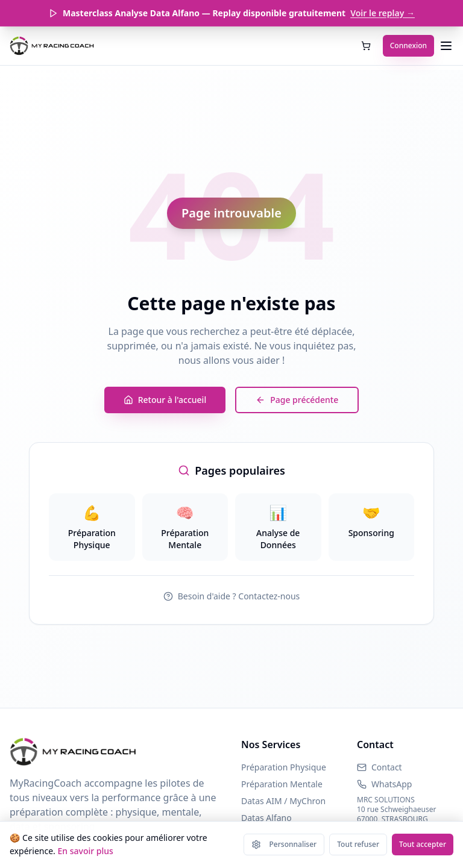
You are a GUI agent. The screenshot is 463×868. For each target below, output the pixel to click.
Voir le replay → (383, 13)
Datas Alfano (266, 818)
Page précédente (297, 400)
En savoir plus (85, 851)
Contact (387, 767)
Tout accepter (423, 844)
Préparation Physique (284, 767)
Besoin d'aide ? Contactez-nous (232, 596)
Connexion (408, 45)
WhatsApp (392, 784)
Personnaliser (284, 844)
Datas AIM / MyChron (283, 801)
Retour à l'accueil (165, 400)
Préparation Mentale (282, 784)
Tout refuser (358, 844)
